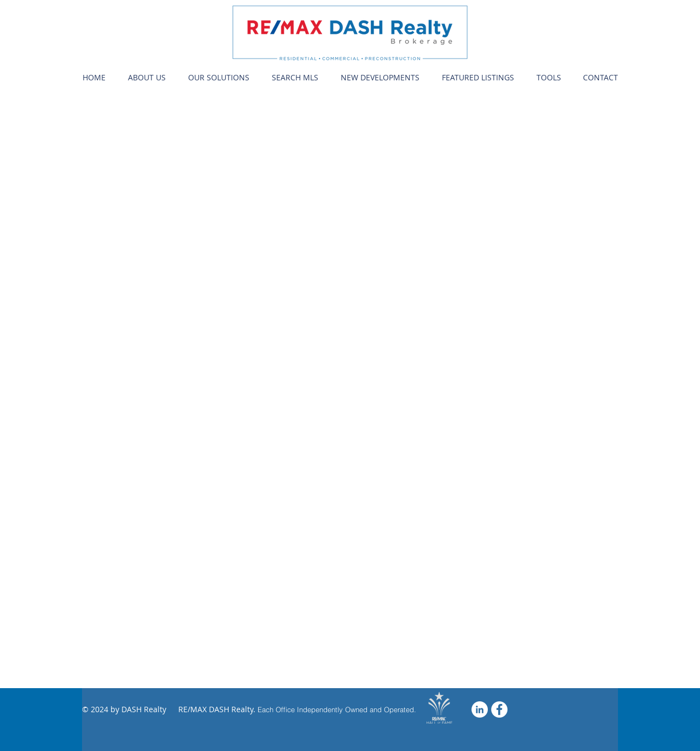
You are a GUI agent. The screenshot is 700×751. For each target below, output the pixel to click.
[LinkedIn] (480, 709)
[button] (147, 78)
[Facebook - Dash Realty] (499, 709)
